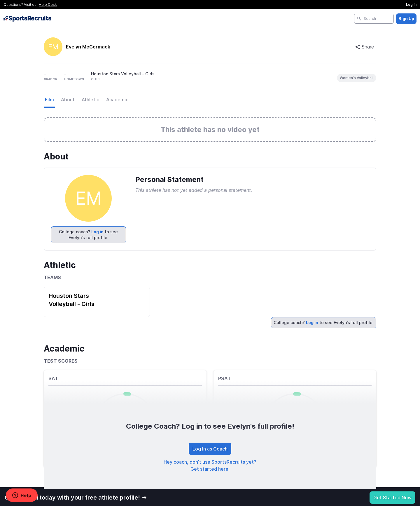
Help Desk (48, 5)
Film (49, 100)
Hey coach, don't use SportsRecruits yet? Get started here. (210, 465)
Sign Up (406, 19)
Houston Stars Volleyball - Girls (72, 300)
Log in (97, 232)
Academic (117, 100)
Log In (411, 5)
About (68, 100)
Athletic (90, 100)
